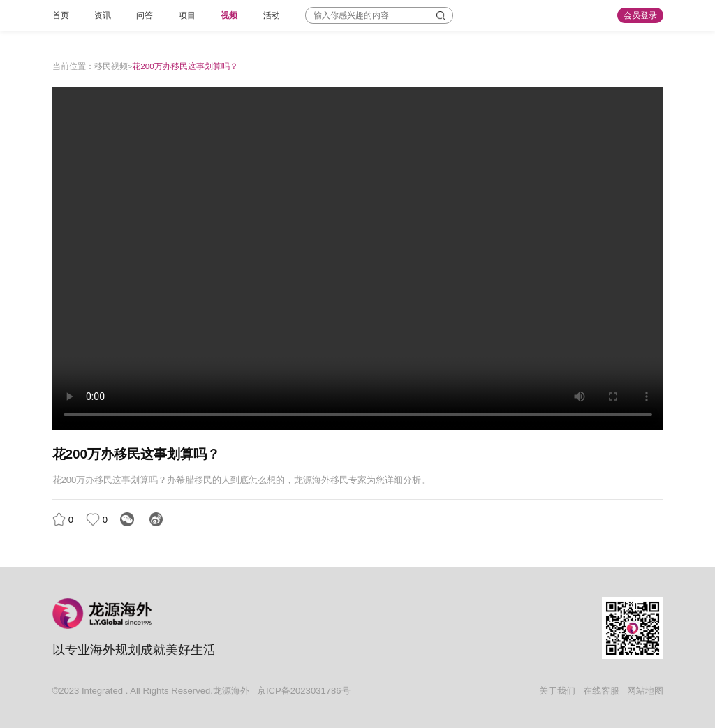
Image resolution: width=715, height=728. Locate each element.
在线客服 (601, 691)
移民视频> (113, 66)
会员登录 (640, 15)
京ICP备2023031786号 (304, 691)
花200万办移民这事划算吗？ (185, 66)
